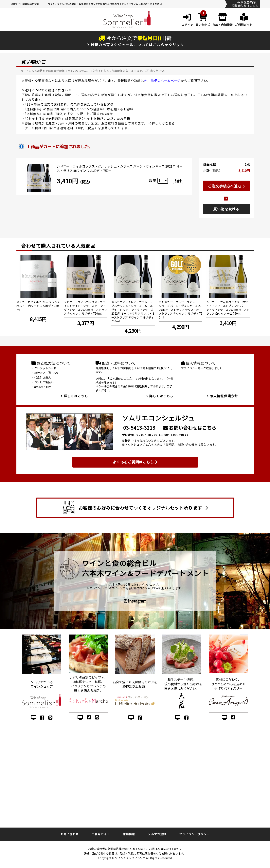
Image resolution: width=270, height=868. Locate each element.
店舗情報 (129, 834)
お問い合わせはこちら (190, 428)
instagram (135, 601)
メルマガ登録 (157, 834)
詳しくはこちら (163, 123)
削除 (178, 181)
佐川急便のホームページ (162, 81)
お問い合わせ (69, 834)
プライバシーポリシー (194, 834)
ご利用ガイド (101, 834)
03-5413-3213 (139, 428)
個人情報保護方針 (222, 396)
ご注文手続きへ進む (226, 186)
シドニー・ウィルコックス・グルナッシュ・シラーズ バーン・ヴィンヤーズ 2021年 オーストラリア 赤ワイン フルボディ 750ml (120, 168)
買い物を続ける (226, 209)
